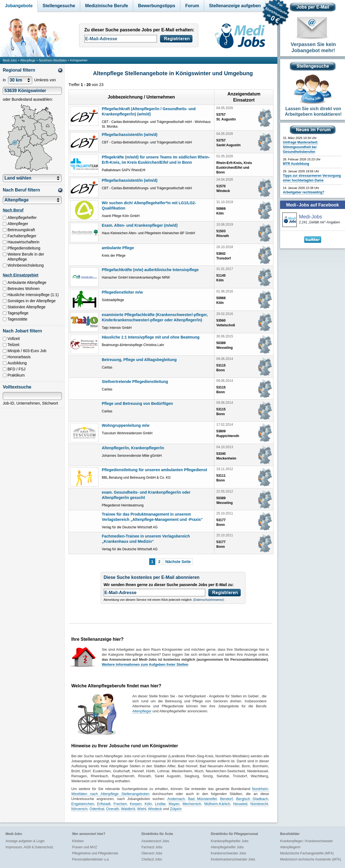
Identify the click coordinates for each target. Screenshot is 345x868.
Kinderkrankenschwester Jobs (233, 859)
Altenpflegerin (290, 847)
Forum (192, 6)
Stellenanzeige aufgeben (235, 6)
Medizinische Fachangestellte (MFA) (307, 853)
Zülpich (176, 809)
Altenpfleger (142, 711)
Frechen (120, 804)
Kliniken (78, 841)
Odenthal (97, 809)
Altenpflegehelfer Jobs (227, 847)
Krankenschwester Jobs (228, 853)
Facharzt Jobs (152, 847)
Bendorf (227, 799)
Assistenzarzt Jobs (155, 841)
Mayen (174, 804)
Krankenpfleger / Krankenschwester (306, 841)
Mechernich (192, 804)
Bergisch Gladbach (252, 799)
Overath (113, 809)
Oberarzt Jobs (152, 853)
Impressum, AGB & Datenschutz (29, 847)
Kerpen (136, 804)
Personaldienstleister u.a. (91, 859)
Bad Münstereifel (203, 799)
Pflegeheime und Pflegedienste (95, 853)
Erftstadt (104, 804)
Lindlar (160, 804)
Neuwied (240, 804)
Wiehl (142, 809)
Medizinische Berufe (107, 6)
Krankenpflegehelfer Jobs (230, 841)
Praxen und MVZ (85, 847)
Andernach (176, 799)
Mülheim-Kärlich (217, 804)
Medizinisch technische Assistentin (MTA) (311, 859)
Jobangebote (19, 6)
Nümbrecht (259, 804)
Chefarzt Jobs (152, 859)
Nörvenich (79, 809)
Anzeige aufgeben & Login (25, 841)
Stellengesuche (59, 6)
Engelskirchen (83, 804)
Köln (148, 804)
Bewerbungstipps (157, 6)
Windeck (155, 809)
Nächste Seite (178, 562)
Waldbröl (128, 809)
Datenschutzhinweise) (209, 600)
